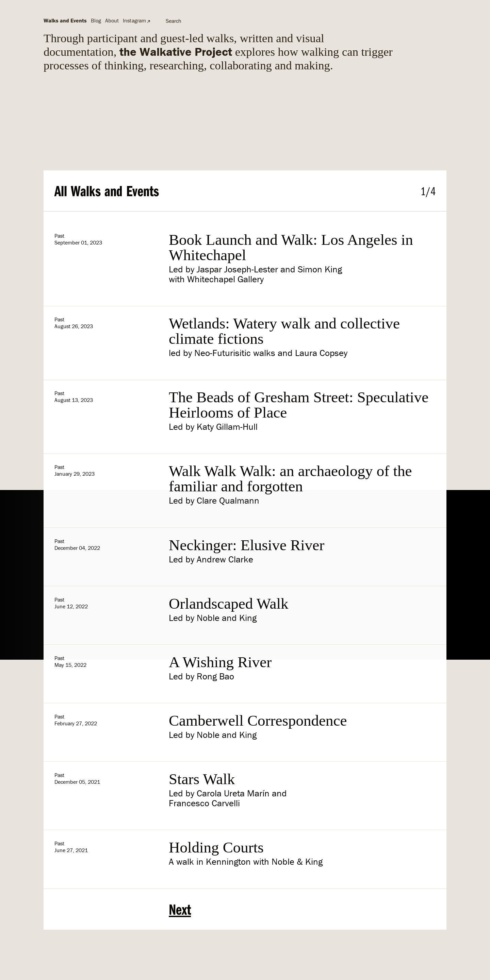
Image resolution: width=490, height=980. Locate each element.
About (112, 20)
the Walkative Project (176, 52)
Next (180, 909)
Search (174, 21)
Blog (96, 20)
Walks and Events (65, 20)
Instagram (134, 20)
